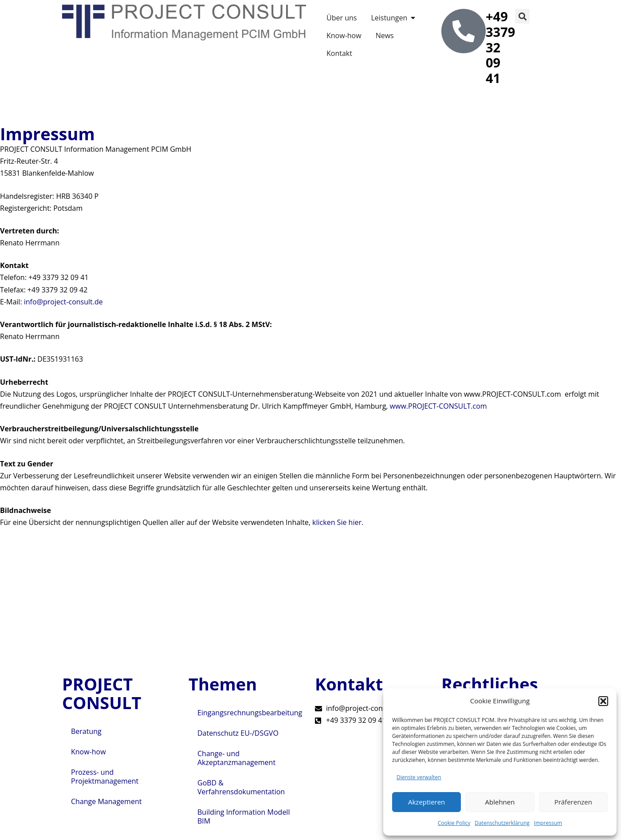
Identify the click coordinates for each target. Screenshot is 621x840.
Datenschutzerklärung (502, 823)
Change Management (106, 801)
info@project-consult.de (63, 302)
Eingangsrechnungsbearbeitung (250, 713)
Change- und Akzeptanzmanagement (236, 758)
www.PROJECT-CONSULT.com (438, 406)
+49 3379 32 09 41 (500, 47)
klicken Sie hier (337, 522)
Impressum (548, 823)
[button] (603, 701)
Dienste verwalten (419, 777)
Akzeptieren (426, 802)
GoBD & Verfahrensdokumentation (241, 787)
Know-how (88, 752)
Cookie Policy (454, 823)
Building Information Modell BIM (244, 816)
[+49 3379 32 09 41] (464, 31)
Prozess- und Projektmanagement (105, 777)
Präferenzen (573, 802)
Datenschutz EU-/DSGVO (238, 733)
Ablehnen (500, 802)
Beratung (86, 731)
